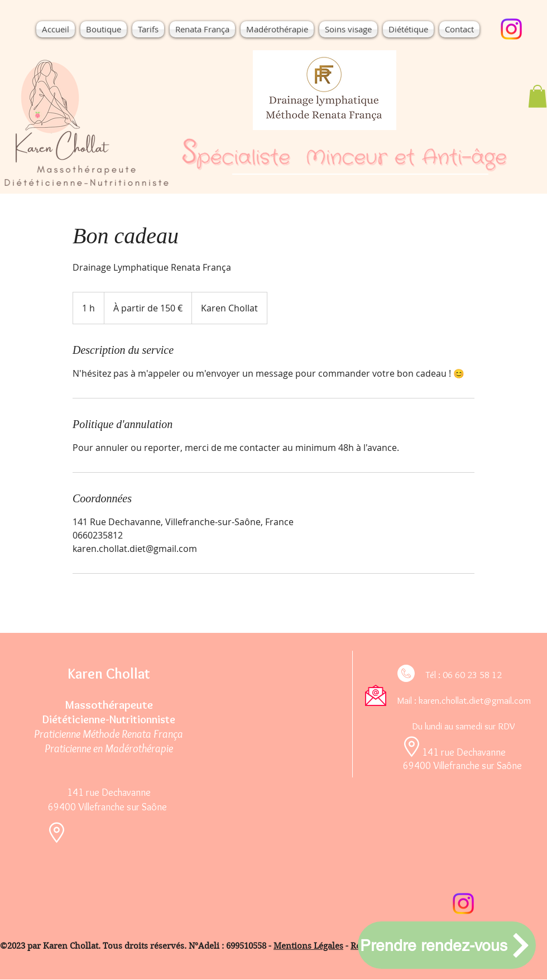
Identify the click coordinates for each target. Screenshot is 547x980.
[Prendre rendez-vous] (447, 945)
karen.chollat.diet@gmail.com (475, 700)
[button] (408, 29)
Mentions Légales (308, 946)
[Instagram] (511, 29)
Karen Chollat (109, 674)
